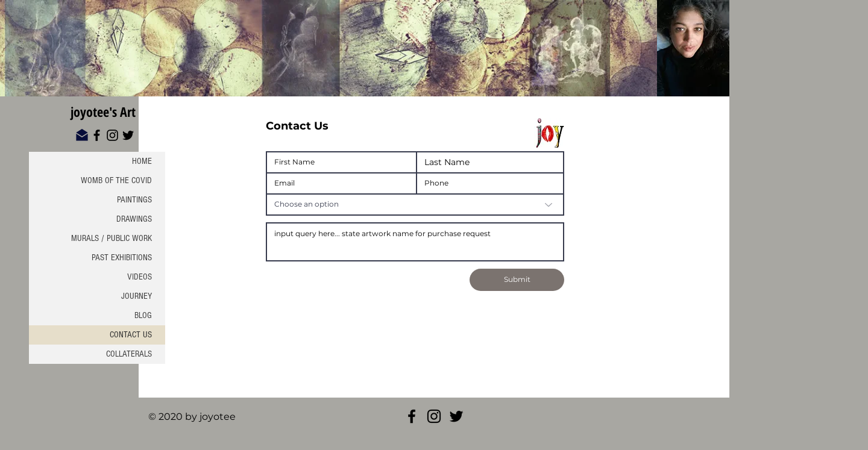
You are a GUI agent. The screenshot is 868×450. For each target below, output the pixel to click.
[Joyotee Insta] (434, 416)
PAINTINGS (134, 200)
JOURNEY (137, 296)
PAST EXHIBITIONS (122, 258)
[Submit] (517, 280)
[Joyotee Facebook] (412, 416)
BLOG (143, 315)
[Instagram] (112, 135)
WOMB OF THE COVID (116, 180)
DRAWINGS (134, 219)
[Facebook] (97, 135)
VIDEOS (140, 277)
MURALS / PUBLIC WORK (112, 238)
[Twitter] (128, 135)
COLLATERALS (129, 354)
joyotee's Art (103, 111)
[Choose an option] (415, 205)
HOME (142, 161)
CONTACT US (131, 335)
